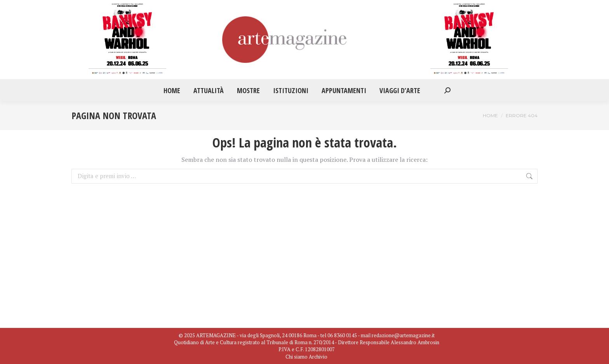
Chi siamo (297, 357)
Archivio (318, 357)
